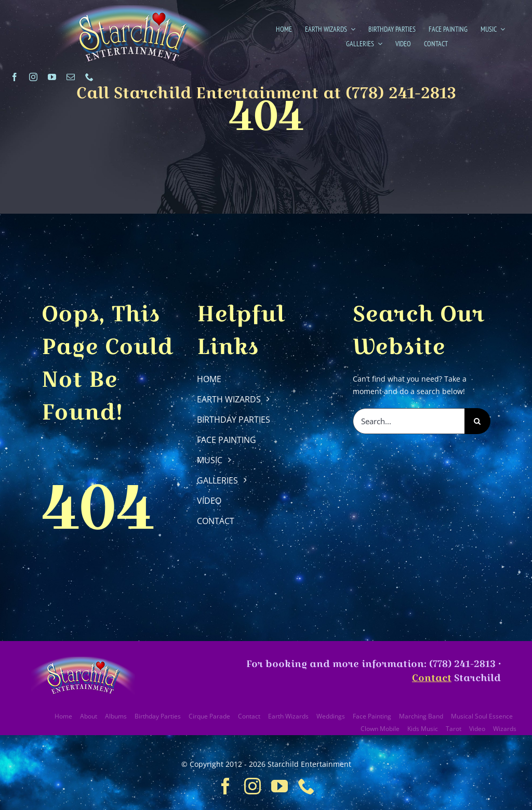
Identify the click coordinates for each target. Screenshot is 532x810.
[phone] (89, 77)
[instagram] (33, 77)
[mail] (71, 77)
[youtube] (52, 77)
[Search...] (409, 421)
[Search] (477, 421)
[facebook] (15, 77)
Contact (432, 678)
